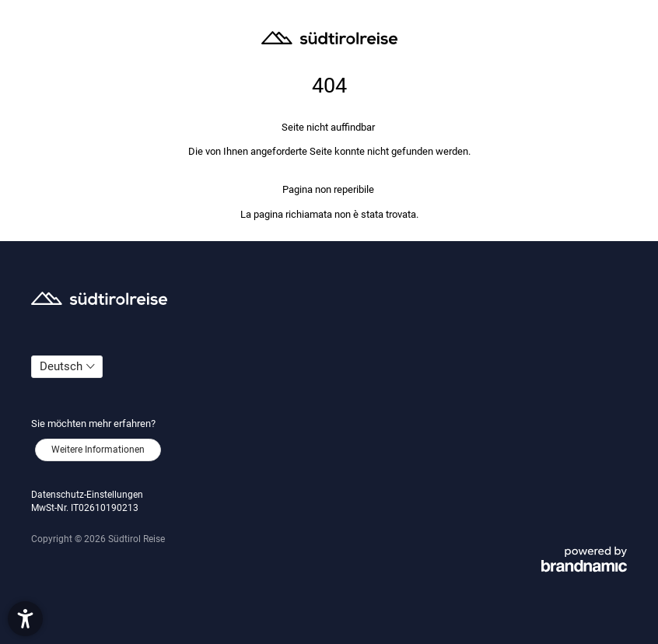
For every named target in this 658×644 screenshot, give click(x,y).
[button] (25, 619)
